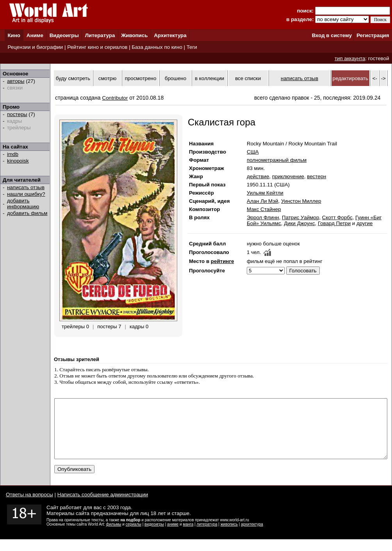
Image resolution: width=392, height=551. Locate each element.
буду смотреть (73, 78)
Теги (192, 47)
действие (258, 176)
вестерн (316, 176)
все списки (248, 78)
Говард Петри (334, 223)
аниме (173, 536)
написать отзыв (26, 187)
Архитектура (170, 35)
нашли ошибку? (26, 194)
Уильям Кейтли (265, 193)
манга (188, 536)
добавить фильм (27, 213)
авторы (16, 81)
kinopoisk (18, 161)
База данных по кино (157, 47)
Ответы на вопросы (29, 506)
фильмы (114, 536)
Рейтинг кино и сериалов (97, 47)
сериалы (134, 536)
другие (364, 223)
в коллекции (209, 78)
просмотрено (141, 78)
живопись (229, 536)
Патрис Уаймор (300, 217)
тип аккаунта (350, 58)
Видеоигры (64, 35)
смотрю (107, 78)
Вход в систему (332, 35)
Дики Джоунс (299, 223)
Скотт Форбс (337, 217)
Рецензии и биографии (35, 47)
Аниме (35, 35)
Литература (100, 35)
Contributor (115, 98)
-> (383, 78)
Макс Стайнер (264, 209)
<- (375, 78)
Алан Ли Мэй (263, 201)
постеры (17, 114)
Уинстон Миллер (301, 201)
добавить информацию (23, 204)
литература (207, 536)
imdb (13, 154)
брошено (176, 78)
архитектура (252, 536)
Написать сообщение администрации (103, 506)
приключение (288, 176)
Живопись (134, 35)
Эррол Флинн (263, 217)
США (253, 152)
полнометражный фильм (277, 160)
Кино (14, 35)
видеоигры (154, 536)
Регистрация (373, 35)
